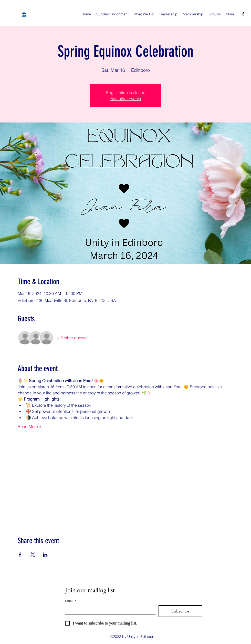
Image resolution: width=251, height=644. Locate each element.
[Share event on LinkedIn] (45, 555)
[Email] (109, 610)
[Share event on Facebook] (20, 555)
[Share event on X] (33, 555)
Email (71, 601)
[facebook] (243, 14)
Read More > (30, 426)
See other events (126, 99)
